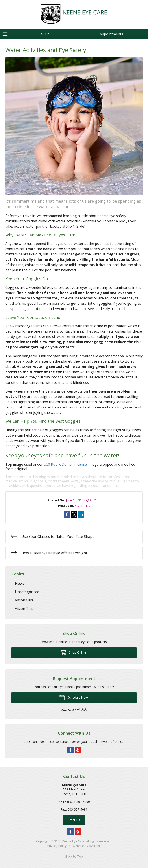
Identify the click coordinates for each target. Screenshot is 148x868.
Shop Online (73, 652)
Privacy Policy (57, 846)
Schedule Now (73, 697)
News (20, 583)
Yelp (78, 750)
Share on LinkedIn (81, 514)
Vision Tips (82, 506)
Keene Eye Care (73, 841)
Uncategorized (27, 592)
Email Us (74, 820)
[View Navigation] (7, 34)
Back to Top (74, 856)
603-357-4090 (80, 802)
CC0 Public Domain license (65, 464)
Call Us (44, 34)
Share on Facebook (67, 514)
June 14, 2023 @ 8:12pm (83, 500)
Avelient (95, 846)
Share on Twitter (74, 514)
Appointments (111, 34)
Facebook (70, 750)
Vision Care (24, 600)
